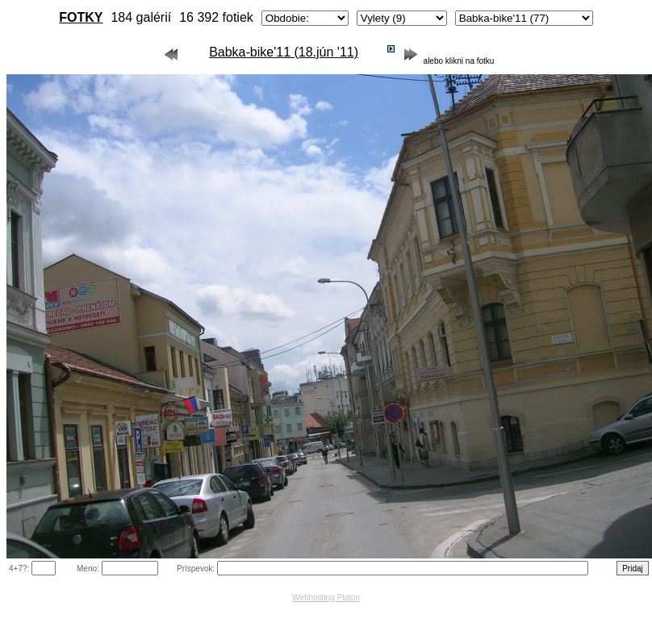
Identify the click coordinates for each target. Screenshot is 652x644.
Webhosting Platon (326, 598)
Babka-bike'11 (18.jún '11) (284, 52)
